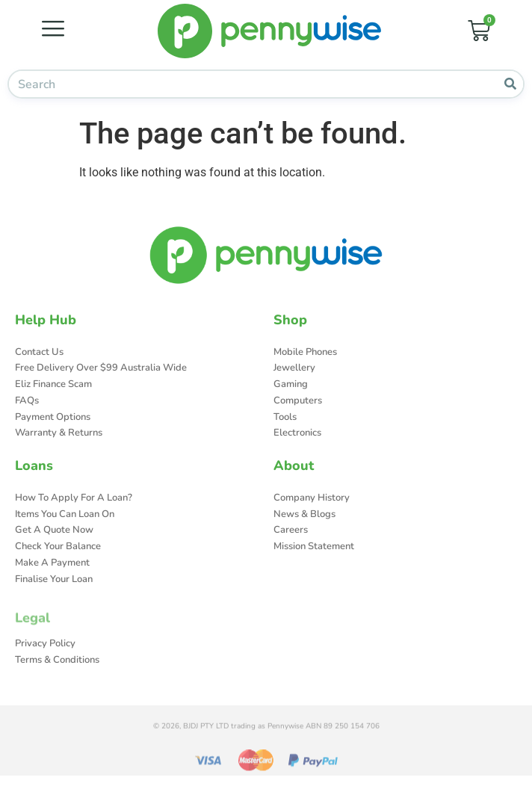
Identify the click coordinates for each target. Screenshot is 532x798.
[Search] (510, 84)
